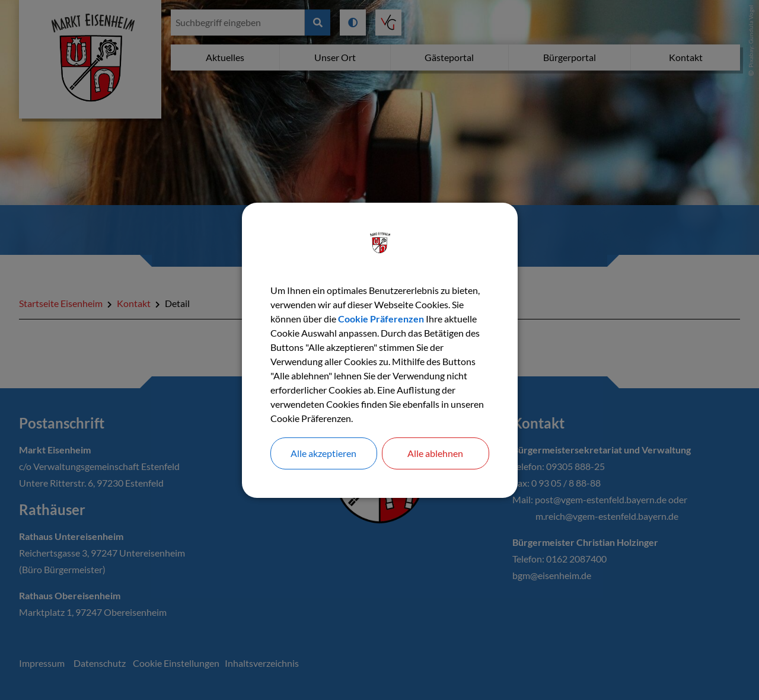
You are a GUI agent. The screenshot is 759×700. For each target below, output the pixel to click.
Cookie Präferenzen (381, 319)
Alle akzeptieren (323, 453)
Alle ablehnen (435, 453)
